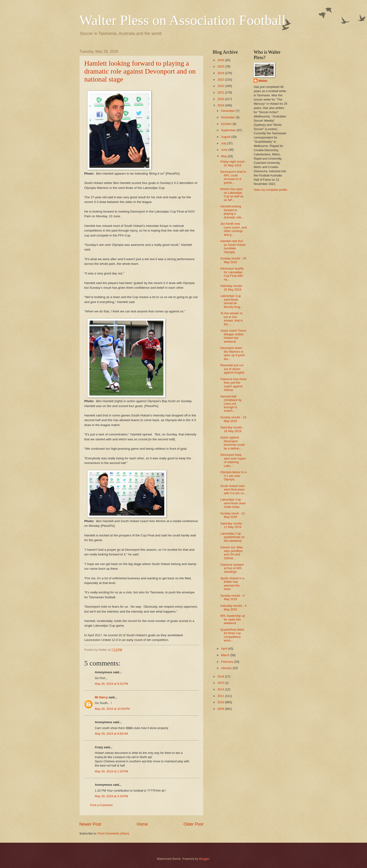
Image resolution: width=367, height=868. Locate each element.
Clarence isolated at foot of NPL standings (232, 568)
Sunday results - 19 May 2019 (233, 419)
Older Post (193, 824)
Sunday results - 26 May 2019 (233, 260)
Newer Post (90, 824)
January (227, 668)
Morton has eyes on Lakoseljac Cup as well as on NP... (232, 194)
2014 (221, 689)
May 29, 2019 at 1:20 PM (111, 771)
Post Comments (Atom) (114, 833)
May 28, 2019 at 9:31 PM (111, 684)
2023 (221, 80)
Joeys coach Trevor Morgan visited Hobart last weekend (233, 336)
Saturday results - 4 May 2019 (233, 607)
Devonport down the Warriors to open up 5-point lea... (232, 353)
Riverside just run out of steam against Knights (232, 369)
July (224, 143)
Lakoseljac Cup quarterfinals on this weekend (232, 537)
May (224, 156)
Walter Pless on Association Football (183, 20)
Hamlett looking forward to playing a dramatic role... (232, 212)
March (226, 655)
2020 (221, 99)
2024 (221, 73)
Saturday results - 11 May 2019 (232, 525)
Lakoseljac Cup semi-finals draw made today (233, 503)
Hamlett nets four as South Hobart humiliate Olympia (233, 246)
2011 (221, 696)
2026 (221, 60)
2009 (221, 709)
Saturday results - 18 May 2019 (232, 429)
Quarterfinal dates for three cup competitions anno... (232, 635)
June (225, 150)
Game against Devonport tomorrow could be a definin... (232, 443)
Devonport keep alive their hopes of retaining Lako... (233, 460)
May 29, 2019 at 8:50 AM (111, 734)
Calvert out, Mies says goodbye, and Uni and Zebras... (232, 553)
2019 (221, 105)
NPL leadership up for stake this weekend (233, 619)
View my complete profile (270, 190)
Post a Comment (101, 805)
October (227, 124)
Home (142, 824)
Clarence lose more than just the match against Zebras (233, 384)
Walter (263, 81)
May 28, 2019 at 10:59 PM (112, 709)
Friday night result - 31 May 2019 (233, 163)
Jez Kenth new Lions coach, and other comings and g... (233, 229)
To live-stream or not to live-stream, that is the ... (231, 319)
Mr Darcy (101, 697)
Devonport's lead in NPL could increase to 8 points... (233, 177)
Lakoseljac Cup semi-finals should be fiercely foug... (231, 301)
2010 (221, 702)
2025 (221, 66)
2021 (221, 92)
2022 (221, 86)
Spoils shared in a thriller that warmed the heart (232, 584)
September (229, 130)
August (226, 137)
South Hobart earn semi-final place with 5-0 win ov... (233, 490)
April (224, 649)
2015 (221, 683)
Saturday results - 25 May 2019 (232, 288)
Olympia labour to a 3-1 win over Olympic (233, 476)
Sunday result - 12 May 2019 (233, 515)
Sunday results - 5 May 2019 (232, 597)
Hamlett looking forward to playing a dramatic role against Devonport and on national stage (140, 71)
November (228, 117)
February (227, 662)
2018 (221, 676)
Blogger (204, 859)
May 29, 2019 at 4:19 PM (111, 796)
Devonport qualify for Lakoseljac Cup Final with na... (232, 274)
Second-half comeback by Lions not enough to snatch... (231, 404)
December (228, 111)
